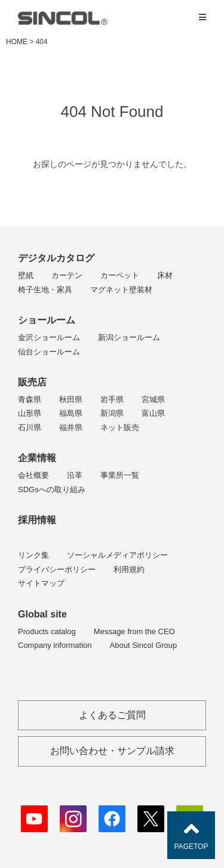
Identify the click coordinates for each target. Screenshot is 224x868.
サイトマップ (41, 583)
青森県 (30, 399)
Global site (42, 614)
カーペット (120, 275)
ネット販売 (120, 427)
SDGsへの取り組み (52, 489)
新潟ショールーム (129, 337)
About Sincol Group (144, 645)
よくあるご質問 (112, 715)
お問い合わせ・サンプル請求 (112, 751)
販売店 (32, 382)
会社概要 (33, 475)
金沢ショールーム (49, 337)
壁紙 (26, 275)
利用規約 (129, 569)
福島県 (71, 413)
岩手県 (112, 399)
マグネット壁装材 (121, 290)
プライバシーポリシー (57, 569)
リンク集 (33, 555)
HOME (17, 42)
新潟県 (112, 413)
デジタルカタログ (56, 258)
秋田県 (71, 399)
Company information (55, 645)
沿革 (75, 475)
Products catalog (47, 631)
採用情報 (37, 520)
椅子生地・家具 (45, 290)
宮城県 (153, 399)
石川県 (30, 427)
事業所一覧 (120, 475)
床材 (165, 275)
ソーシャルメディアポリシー (117, 555)
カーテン (67, 275)
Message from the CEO (134, 631)
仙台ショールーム (49, 352)
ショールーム (47, 320)
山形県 (30, 413)
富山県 (153, 413)
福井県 (71, 427)
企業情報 (37, 458)
